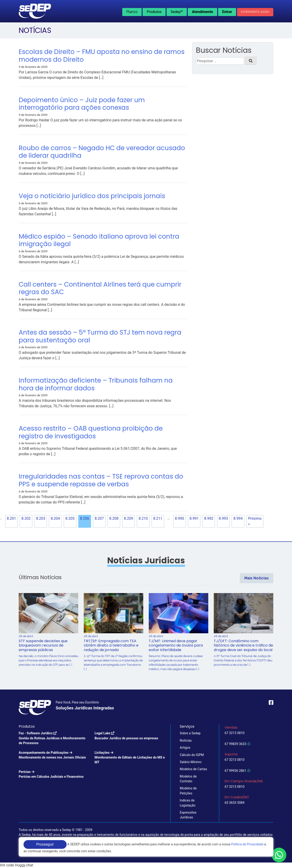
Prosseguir (45, 844)
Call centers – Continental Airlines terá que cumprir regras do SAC (100, 288)
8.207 (99, 518)
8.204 (55, 518)
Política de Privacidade (247, 844)
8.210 (143, 518)
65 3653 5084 (235, 803)
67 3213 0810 (235, 733)
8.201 (11, 518)
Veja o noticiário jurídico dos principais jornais (92, 196)
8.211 (158, 518)
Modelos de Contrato (188, 779)
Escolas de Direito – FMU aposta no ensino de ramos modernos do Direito (102, 56)
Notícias (186, 740)
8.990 (180, 518)
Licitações (130, 758)
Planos (132, 12)
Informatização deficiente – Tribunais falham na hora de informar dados (96, 384)
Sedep (177, 11)
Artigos (185, 748)
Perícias (51, 775)
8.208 (114, 518)
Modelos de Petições (188, 791)
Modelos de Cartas (193, 769)
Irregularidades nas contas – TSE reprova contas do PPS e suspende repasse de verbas (101, 480)
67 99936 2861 (237, 771)
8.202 (26, 518)
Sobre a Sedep (190, 733)
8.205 (70, 518)
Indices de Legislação (188, 803)
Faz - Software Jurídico (54, 738)
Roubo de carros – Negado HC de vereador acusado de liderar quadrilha (102, 152)
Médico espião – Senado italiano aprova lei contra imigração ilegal (99, 240)
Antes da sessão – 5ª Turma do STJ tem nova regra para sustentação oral (100, 336)
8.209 (128, 518)
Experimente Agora (255, 12)
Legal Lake (126, 736)
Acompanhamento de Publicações (52, 755)
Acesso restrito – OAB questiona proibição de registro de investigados (91, 432)
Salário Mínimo (191, 762)
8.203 (41, 518)
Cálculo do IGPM (192, 755)
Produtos (154, 12)
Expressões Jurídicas (188, 815)
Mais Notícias (257, 578)
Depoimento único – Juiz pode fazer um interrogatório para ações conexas (82, 104)
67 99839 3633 (237, 744)
